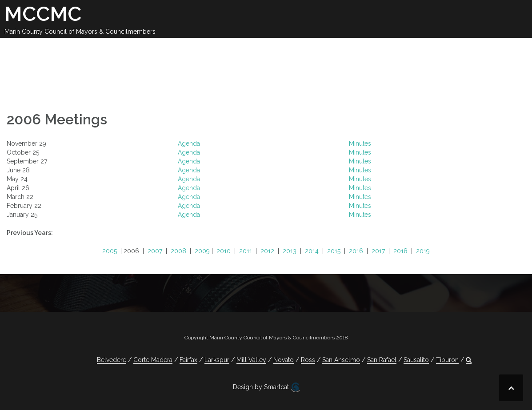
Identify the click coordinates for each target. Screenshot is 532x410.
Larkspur (217, 360)
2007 (155, 251)
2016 (356, 251)
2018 (400, 251)
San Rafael (382, 360)
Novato (284, 360)
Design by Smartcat (266, 387)
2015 (334, 251)
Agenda (189, 143)
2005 (110, 251)
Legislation (296, 48)
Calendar (165, 48)
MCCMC (43, 14)
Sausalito (416, 360)
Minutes (360, 143)
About (124, 48)
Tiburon (447, 360)
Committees (353, 48)
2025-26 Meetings (228, 48)
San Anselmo (341, 360)
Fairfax (188, 360)
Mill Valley (251, 360)
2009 (202, 251)
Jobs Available (470, 48)
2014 (312, 251)
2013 (290, 251)
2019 (423, 251)
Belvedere (112, 360)
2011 (246, 251)
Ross (308, 360)
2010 (224, 251)
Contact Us (409, 48)
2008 (178, 251)
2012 (267, 251)
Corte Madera (153, 360)
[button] (513, 50)
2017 (378, 251)
